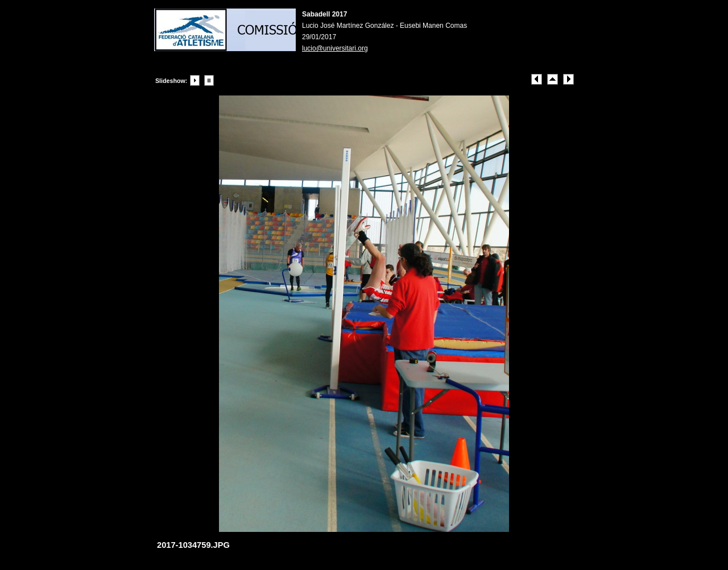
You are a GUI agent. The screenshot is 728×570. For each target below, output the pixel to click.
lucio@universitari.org (335, 48)
